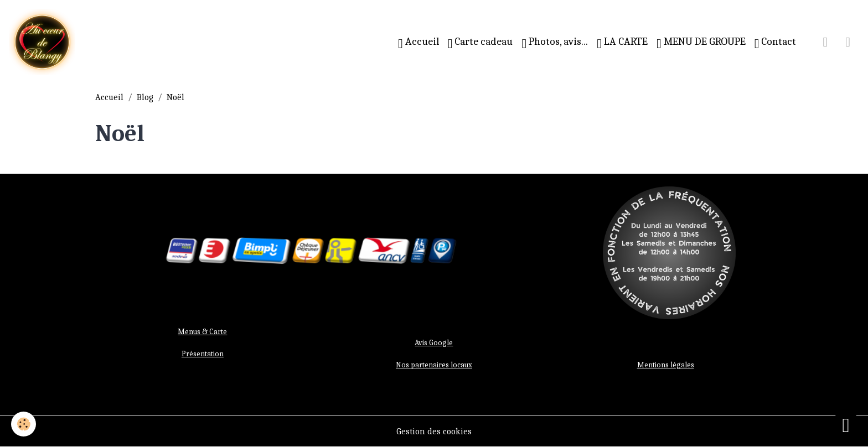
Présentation (203, 354)
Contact (776, 43)
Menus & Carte (202, 332)
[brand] (44, 42)
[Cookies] (24, 424)
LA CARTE (622, 43)
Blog (145, 97)
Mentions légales (666, 365)
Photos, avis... (555, 43)
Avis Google (434, 343)
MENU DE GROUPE (701, 43)
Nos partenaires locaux (434, 365)
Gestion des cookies (434, 432)
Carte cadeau (480, 43)
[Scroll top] (846, 425)
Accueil (418, 43)
